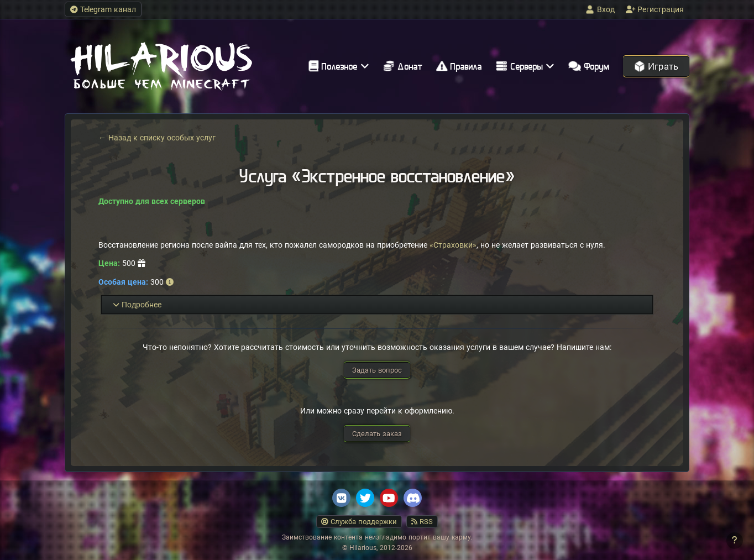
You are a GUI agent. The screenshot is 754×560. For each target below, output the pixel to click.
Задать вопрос (377, 370)
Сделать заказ (377, 434)
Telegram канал (103, 9)
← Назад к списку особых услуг (157, 138)
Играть (656, 66)
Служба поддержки (359, 522)
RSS (422, 522)
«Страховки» (453, 245)
